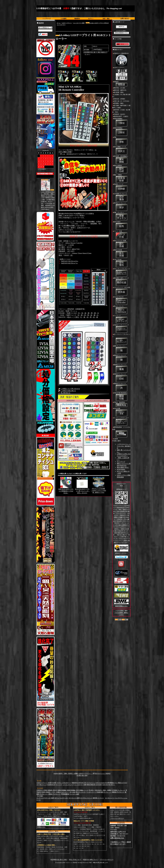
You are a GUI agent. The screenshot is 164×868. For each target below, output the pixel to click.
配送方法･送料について (91, 860)
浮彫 (121, 141)
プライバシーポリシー (117, 818)
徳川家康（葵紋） (119, 92)
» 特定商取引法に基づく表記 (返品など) (95, 52)
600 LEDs (84, 783)
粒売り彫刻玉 (46, 792)
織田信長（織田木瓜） (120, 90)
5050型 (50, 783)
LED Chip (105, 785)
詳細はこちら (41, 827)
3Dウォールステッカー (62, 798)
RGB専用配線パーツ (112, 783)
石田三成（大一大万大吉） (122, 101)
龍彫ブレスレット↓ (121, 350)
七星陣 (116, 439)
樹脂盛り (121, 84)
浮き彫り (91, 790)
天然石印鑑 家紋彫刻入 (121, 397)
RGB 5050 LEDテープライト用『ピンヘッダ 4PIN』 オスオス (82, 491)
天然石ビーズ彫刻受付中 (121, 60)
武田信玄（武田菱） (120, 99)
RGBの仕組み (121, 469)
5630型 (54, 783)
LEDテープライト (67, 23)
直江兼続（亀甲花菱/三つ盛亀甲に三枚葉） (121, 107)
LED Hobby (99, 785)
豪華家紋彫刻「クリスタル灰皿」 (121, 432)
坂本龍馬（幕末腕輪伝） (121, 160)
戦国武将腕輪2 (121, 132)
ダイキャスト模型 (74, 798)
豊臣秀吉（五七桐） (120, 88)
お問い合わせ (125, 19)
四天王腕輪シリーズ (121, 151)
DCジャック (43, 785)
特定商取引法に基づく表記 (59, 860)
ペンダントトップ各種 (93, 792)
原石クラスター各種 (121, 244)
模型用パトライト (98, 798)
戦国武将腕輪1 (121, 122)
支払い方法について (75, 860)
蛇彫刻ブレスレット (121, 378)
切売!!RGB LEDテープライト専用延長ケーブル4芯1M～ (66, 491)
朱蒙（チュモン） (121, 216)
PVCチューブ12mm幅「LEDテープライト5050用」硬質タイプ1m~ (98, 491)
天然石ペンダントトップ (121, 329)
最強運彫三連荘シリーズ (121, 282)
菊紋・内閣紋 (121, 179)
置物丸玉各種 (121, 254)
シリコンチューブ (68, 785)
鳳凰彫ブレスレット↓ (121, 368)
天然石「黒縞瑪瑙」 (121, 404)
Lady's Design (121, 263)
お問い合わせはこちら (117, 838)
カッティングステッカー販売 (45, 798)
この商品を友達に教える (68, 391)
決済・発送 (106, 19)
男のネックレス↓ (121, 310)
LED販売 (64, 19)
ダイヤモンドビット (86, 798)
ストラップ (121, 319)
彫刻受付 (77, 19)
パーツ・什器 (121, 235)
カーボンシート (110, 798)
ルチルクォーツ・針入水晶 (121, 291)
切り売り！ (112, 785)
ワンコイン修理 (74, 794)
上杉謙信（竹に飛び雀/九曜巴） (121, 96)
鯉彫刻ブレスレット (121, 359)
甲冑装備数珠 (65, 794)
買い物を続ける (65, 393)
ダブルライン (91, 783)
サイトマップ (121, 462)
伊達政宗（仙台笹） (120, 114)
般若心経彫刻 (121, 169)
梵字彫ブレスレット (121, 207)
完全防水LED (51, 785)
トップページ (47, 19)
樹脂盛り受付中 (53, 790)
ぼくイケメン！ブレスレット (121, 339)
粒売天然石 (121, 226)
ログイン (91, 19)
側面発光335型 (76, 783)
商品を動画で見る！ (123, 467)
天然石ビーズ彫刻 (42, 790)
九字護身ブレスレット (121, 197)
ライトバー (59, 785)
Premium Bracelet (121, 301)
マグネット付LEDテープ (64, 783)
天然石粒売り (99, 790)
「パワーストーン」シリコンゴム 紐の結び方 (124, 446)
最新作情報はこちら (121, 606)
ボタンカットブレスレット (121, 272)
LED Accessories (100, 783)
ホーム (59, 23)
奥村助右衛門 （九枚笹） (121, 116)
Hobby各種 (121, 412)
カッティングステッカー (121, 422)
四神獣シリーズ (121, 188)
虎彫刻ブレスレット (121, 387)
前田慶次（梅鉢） (119, 103)
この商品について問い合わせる (70, 389)
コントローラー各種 (79, 23)
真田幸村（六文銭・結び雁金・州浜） (121, 111)
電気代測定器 (91, 785)
